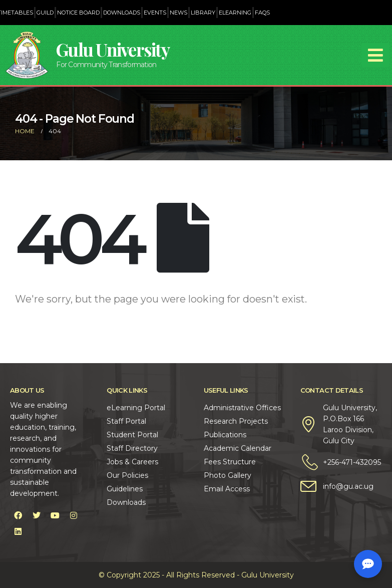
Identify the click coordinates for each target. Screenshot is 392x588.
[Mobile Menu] (375, 55)
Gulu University (113, 49)
